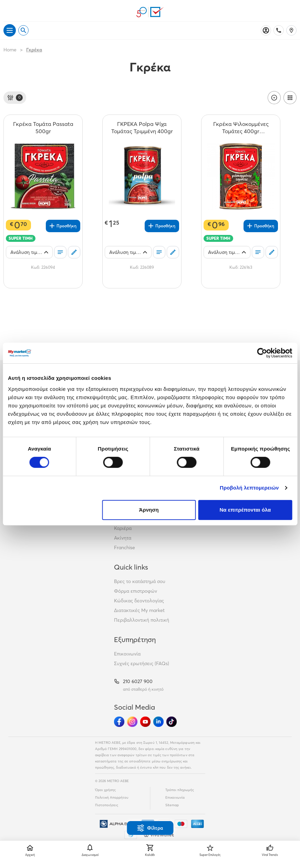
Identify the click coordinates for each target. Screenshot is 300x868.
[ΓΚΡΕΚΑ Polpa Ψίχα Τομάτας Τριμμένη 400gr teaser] (142, 128)
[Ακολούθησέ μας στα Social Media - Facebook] (119, 722)
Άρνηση (149, 510)
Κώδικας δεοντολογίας (139, 601)
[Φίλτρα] (15, 98)
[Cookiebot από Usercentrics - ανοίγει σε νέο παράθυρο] (262, 353)
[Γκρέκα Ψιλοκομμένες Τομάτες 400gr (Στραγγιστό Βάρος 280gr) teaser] (241, 128)
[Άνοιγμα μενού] (10, 30)
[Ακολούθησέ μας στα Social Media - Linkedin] (158, 722)
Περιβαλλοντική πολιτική (142, 620)
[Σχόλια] (74, 252)
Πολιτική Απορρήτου (112, 797)
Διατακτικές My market (139, 610)
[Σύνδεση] (266, 30)
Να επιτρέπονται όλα (245, 510)
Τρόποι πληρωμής (180, 790)
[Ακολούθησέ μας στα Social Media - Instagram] (132, 722)
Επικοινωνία (127, 654)
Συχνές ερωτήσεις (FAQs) (142, 663)
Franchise (125, 548)
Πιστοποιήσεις (107, 805)
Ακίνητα (123, 538)
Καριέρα (123, 528)
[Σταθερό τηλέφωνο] (279, 30)
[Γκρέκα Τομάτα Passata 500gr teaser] (43, 128)
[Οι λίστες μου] (60, 252)
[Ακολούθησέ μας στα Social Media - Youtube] (145, 722)
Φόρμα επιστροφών (136, 591)
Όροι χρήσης (105, 790)
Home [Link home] (10, 50)
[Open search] (23, 30)
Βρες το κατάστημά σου (140, 581)
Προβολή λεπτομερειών (249, 488)
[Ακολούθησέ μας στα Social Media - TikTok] (172, 722)
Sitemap (172, 805)
